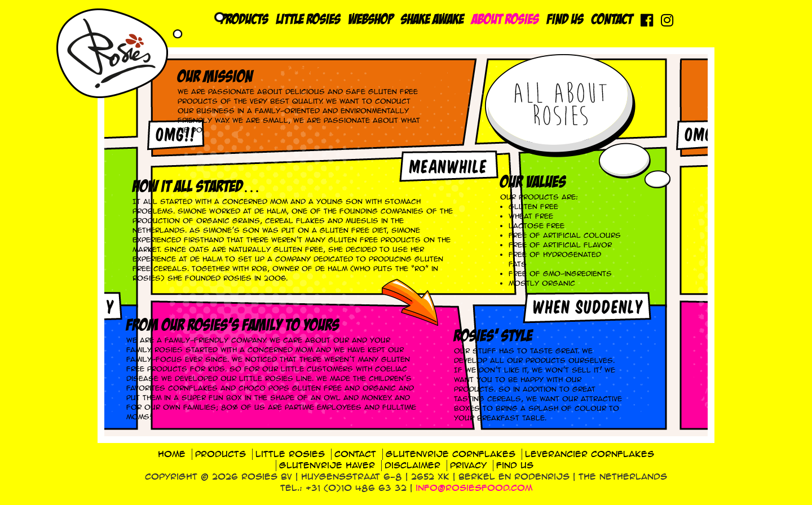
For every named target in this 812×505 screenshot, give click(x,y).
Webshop (371, 20)
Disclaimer (412, 465)
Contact (612, 20)
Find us (565, 20)
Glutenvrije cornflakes (451, 454)
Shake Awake (433, 20)
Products (245, 20)
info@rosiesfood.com (474, 488)
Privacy (468, 465)
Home (172, 454)
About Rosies (506, 20)
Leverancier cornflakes (590, 454)
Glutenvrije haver (327, 465)
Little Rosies (308, 20)
